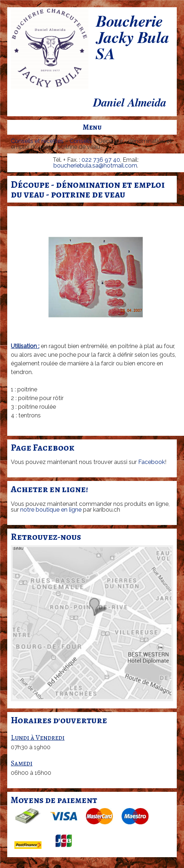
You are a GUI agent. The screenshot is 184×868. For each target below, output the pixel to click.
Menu (92, 127)
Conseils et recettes (37, 141)
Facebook (152, 462)
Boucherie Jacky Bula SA (132, 38)
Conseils (81, 141)
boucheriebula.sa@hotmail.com (95, 166)
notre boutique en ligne (51, 510)
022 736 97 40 (101, 160)
